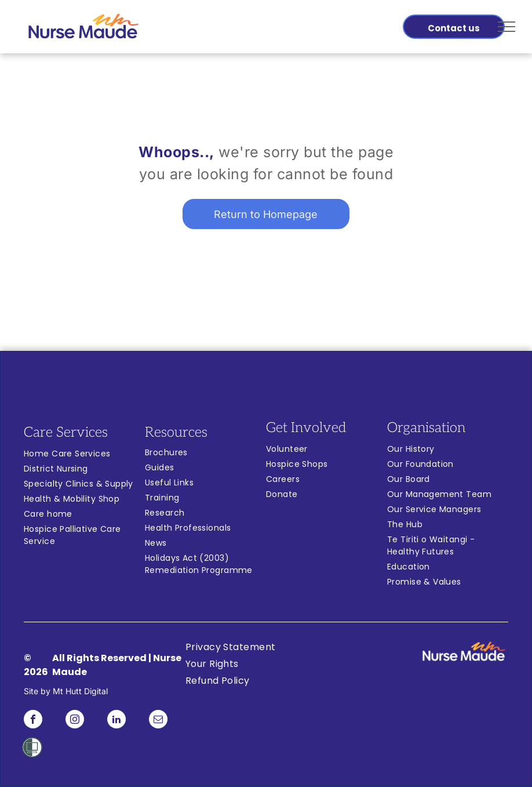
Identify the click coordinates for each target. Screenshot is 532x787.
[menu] (507, 27)
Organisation (426, 428)
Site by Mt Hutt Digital (66, 691)
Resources (176, 432)
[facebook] (33, 721)
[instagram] (75, 721)
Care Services (66, 432)
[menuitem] (84, 455)
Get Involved (306, 428)
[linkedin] (116, 721)
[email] (158, 721)
